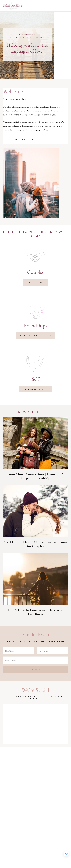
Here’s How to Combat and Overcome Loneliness (36, 612)
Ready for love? (35, 282)
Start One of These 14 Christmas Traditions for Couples (35, 544)
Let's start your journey (21, 139)
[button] (66, 5)
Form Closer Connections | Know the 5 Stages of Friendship (35, 476)
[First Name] (19, 651)
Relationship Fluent (13, 6)
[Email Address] (35, 660)
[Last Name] (52, 651)
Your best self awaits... (35, 389)
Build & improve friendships (36, 336)
